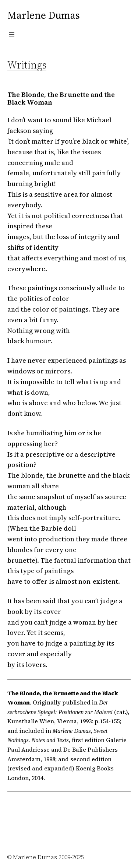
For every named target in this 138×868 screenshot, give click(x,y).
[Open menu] (12, 35)
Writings (27, 65)
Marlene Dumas (44, 15)
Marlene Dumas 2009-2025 (48, 857)
